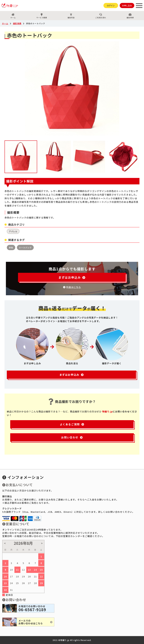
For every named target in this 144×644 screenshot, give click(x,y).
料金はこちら (72, 287)
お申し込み (127, 5)
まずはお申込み (72, 277)
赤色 (11, 247)
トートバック (25, 247)
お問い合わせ (72, 437)
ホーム (13, 16)
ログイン (111, 5)
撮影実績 (130, 16)
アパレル (13, 231)
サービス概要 (42, 16)
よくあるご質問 (72, 424)
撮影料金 (71, 16)
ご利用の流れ (101, 16)
